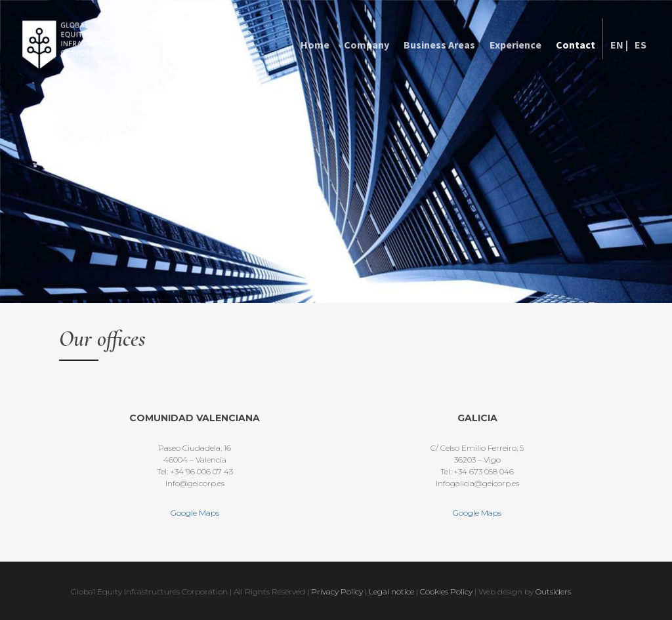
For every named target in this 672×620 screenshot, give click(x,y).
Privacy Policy (337, 591)
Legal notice (391, 591)
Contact (576, 45)
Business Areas (439, 45)
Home (315, 45)
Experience (515, 45)
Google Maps (195, 513)
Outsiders (553, 591)
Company (367, 45)
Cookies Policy (447, 591)
